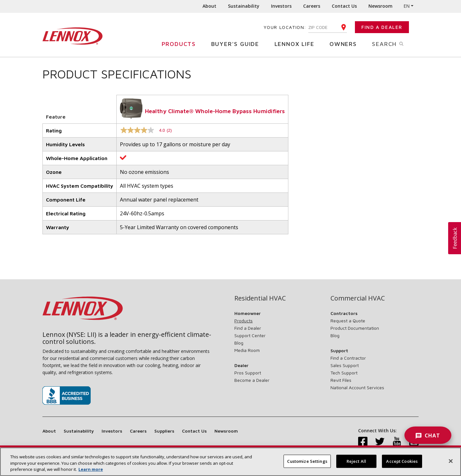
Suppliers (164, 431)
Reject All (356, 464)
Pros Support (248, 373)
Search (395, 43)
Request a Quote (348, 321)
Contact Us (344, 6)
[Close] (451, 464)
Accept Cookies (402, 464)
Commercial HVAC (358, 298)
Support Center (250, 335)
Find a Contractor (348, 358)
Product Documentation (355, 328)
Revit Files (341, 380)
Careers (312, 6)
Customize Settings (307, 464)
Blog (239, 343)
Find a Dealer (382, 27)
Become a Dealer (252, 380)
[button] (455, 238)
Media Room (247, 350)
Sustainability (244, 6)
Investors (281, 6)
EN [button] (407, 6)
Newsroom (380, 6)
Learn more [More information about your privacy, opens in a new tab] (91, 472)
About (209, 6)
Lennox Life (297, 44)
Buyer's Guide (238, 44)
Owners (346, 44)
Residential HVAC (260, 298)
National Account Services (357, 387)
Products (181, 44)
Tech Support (344, 373)
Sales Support (345, 365)
